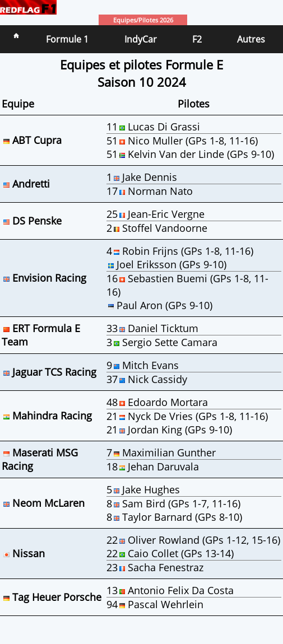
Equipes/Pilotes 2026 (143, 20)
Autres (251, 39)
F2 (197, 39)
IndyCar (141, 39)
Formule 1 (67, 39)
